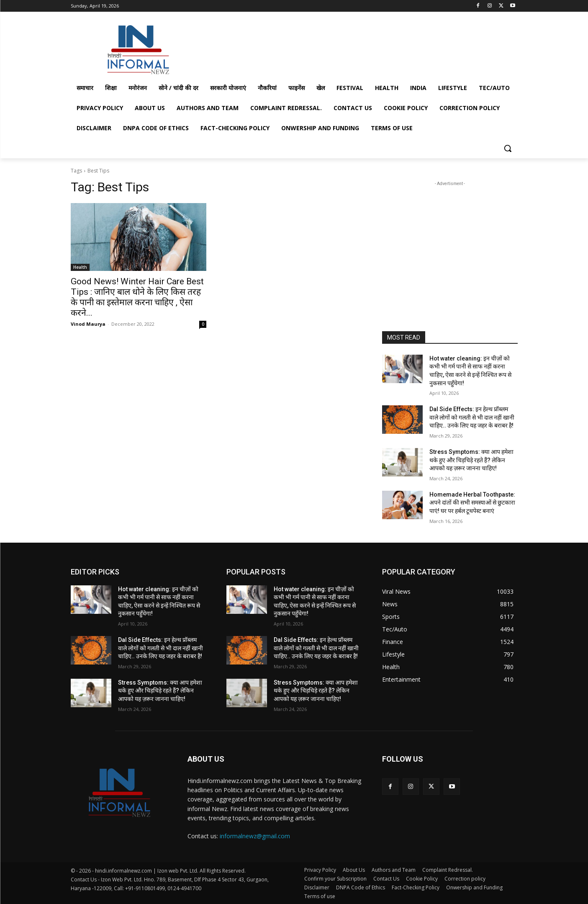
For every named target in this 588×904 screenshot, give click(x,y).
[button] (508, 148)
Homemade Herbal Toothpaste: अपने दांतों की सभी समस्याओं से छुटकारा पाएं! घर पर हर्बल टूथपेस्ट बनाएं (472, 503)
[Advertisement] (357, 47)
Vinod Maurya (88, 324)
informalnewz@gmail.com (255, 836)
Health (80, 267)
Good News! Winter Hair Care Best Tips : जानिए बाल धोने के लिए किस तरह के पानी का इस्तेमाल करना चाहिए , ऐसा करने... (137, 297)
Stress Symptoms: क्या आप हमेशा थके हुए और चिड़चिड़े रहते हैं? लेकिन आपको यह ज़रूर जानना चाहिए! (471, 460)
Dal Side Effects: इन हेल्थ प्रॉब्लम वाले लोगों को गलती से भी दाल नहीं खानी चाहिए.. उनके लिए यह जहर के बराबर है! (472, 417)
